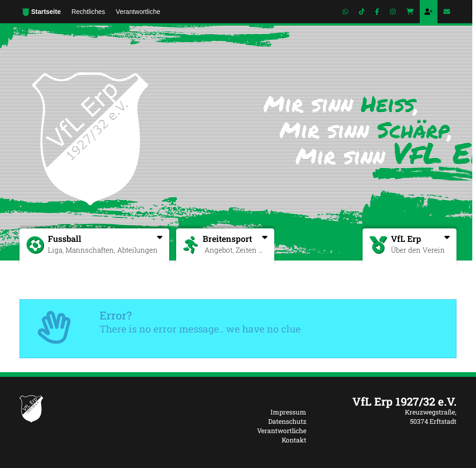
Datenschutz (287, 421)
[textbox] (388, 401)
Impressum (288, 412)
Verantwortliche (282, 431)
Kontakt (294, 440)
